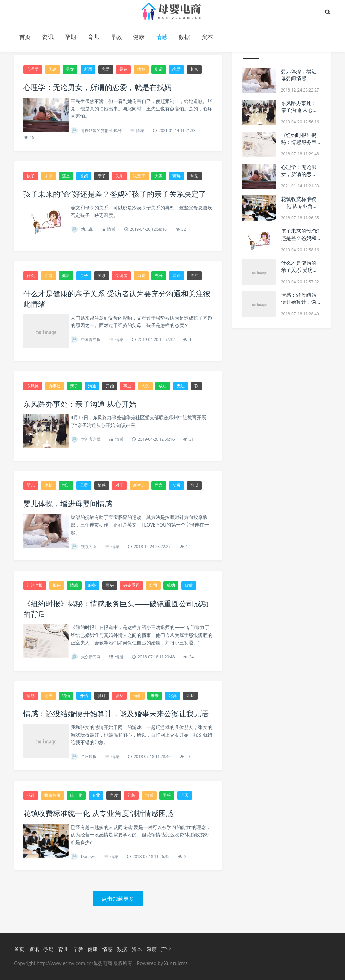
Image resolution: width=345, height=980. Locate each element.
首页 (25, 37)
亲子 (102, 176)
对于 (119, 485)
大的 (145, 386)
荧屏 (177, 176)
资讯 (48, 37)
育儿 (93, 37)
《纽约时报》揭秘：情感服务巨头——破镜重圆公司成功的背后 (299, 146)
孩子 (31, 176)
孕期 (70, 37)
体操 (49, 485)
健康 (139, 37)
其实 (194, 69)
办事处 (55, 386)
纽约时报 (35, 585)
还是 (66, 176)
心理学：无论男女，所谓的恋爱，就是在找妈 (97, 87)
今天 (185, 795)
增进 (66, 485)
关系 (119, 176)
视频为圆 (89, 547)
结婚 (66, 696)
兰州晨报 (89, 756)
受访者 (121, 275)
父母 (177, 485)
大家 (159, 176)
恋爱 (106, 69)
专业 (96, 795)
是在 (123, 69)
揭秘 (57, 585)
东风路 (33, 386)
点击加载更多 (118, 899)
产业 (166, 949)
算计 (102, 696)
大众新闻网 (91, 657)
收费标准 (53, 795)
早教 (116, 37)
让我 (190, 696)
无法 (181, 386)
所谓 (88, 69)
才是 (49, 275)
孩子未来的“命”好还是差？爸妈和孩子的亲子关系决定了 (115, 194)
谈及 (119, 696)
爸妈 (84, 176)
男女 (70, 69)
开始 (110, 386)
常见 (194, 176)
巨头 (110, 585)
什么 (31, 275)
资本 (207, 37)
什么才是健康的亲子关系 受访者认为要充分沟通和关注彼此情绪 (299, 273)
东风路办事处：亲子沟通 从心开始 (80, 404)
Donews (88, 856)
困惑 (167, 795)
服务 (92, 585)
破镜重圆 (131, 585)
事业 (127, 386)
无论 (53, 69)
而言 (159, 485)
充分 (159, 275)
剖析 (131, 795)
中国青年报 (91, 340)
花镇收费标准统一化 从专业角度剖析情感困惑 (98, 813)
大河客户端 (91, 439)
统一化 (76, 795)
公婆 (172, 696)
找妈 (141, 69)
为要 (141, 275)
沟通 (177, 275)
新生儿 (139, 485)
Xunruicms (176, 963)
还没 (49, 696)
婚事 (137, 696)
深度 (152, 949)
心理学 (33, 69)
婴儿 (31, 485)
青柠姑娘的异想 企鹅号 (101, 130)
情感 (162, 37)
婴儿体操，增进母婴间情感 (68, 503)
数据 (184, 37)
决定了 (139, 176)
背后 (189, 585)
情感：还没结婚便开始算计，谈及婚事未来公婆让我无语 (116, 713)
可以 (194, 485)
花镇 (31, 795)
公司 (153, 585)
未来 (49, 176)
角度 (114, 795)
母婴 (84, 485)
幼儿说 (87, 229)
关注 (194, 275)
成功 (163, 386)
